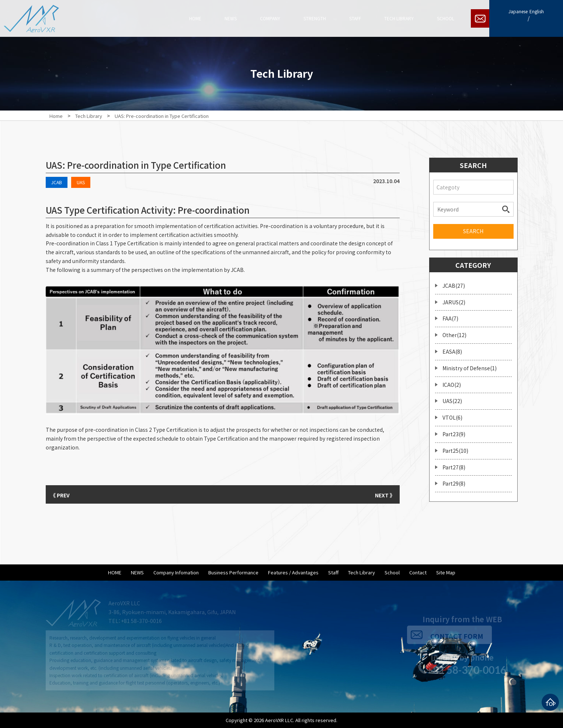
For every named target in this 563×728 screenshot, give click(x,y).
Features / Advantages (293, 572)
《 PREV (64, 494)
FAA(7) (450, 318)
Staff (333, 572)
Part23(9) (454, 434)
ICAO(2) (452, 385)
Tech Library (362, 572)
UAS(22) (452, 401)
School (392, 572)
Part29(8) (454, 483)
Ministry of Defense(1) (470, 368)
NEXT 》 (381, 494)
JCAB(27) (454, 286)
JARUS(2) (454, 302)
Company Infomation (176, 572)
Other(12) (454, 335)
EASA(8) (452, 351)
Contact (418, 572)
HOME (115, 572)
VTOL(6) (452, 417)
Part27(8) (454, 467)
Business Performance (233, 572)
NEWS (137, 572)
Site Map (446, 572)
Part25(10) (455, 451)
